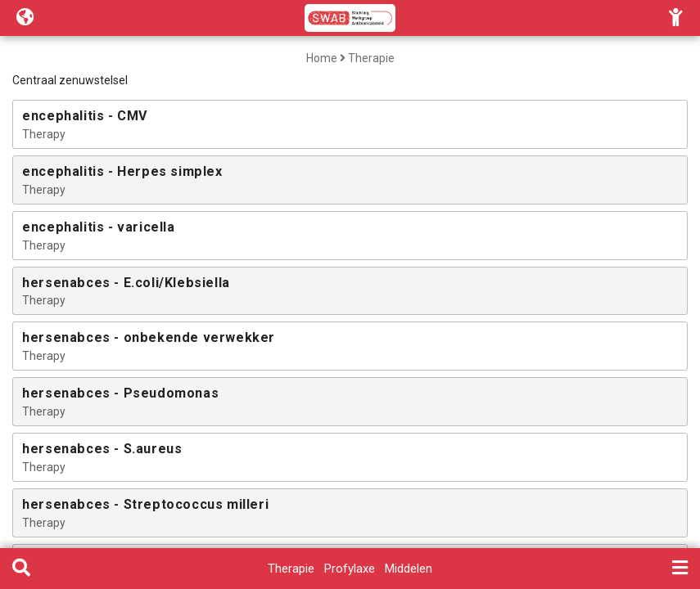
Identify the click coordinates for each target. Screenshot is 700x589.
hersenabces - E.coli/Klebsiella (126, 283)
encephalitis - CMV (85, 116)
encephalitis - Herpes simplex (122, 171)
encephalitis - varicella (98, 227)
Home (322, 58)
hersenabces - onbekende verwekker (149, 337)
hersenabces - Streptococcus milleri (145, 504)
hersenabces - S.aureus (102, 449)
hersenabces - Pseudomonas (120, 393)
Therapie (371, 58)
